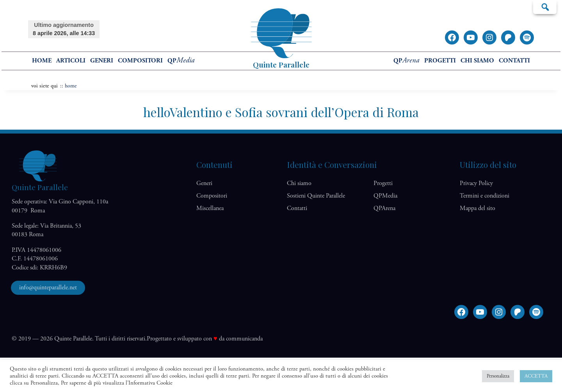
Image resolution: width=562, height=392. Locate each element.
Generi (102, 61)
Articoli (71, 61)
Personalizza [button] (498, 376)
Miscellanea (210, 208)
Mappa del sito (478, 208)
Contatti (514, 61)
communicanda (244, 339)
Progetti (440, 61)
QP (181, 61)
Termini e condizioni (485, 196)
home (42, 61)
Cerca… (545, 7)
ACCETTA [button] (536, 376)
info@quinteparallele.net (48, 288)
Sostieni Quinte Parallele (316, 196)
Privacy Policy (476, 183)
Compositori (140, 61)
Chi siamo (477, 61)
